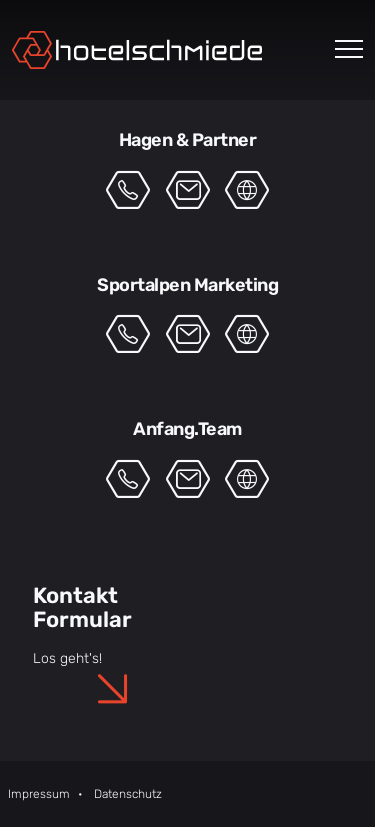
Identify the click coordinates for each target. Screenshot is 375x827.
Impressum (39, 794)
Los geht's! (67, 658)
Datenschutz (128, 794)
